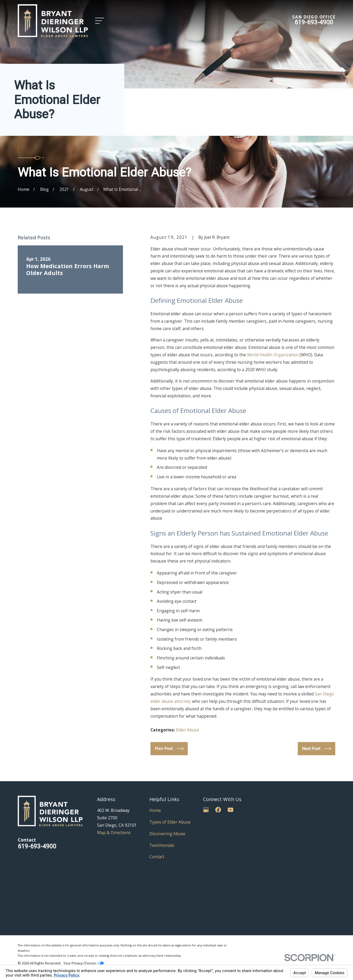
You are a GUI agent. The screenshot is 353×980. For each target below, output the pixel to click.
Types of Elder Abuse (170, 822)
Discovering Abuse (167, 834)
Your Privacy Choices (84, 963)
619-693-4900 (314, 22)
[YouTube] (231, 810)
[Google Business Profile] (206, 810)
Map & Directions (114, 833)
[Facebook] (218, 810)
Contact (157, 857)
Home (155, 810)
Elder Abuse (187, 730)
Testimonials (162, 845)
